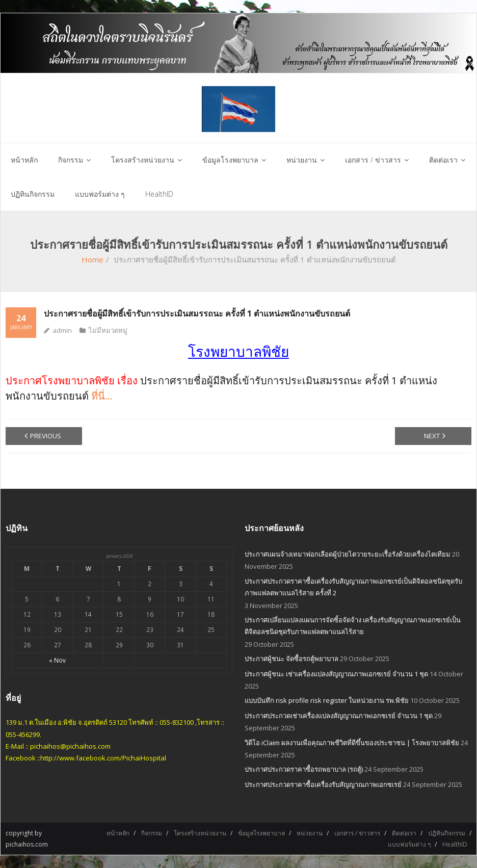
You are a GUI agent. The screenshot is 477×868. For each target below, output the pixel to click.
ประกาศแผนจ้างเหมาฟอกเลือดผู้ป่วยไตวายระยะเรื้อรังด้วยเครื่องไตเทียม (348, 554)
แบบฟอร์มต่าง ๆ (409, 844)
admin (62, 330)
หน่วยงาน (310, 833)
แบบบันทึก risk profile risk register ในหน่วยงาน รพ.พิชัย (327, 700)
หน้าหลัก (118, 833)
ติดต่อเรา (404, 833)
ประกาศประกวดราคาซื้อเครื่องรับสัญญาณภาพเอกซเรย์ (323, 784)
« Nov (57, 660)
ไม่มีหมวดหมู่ (108, 330)
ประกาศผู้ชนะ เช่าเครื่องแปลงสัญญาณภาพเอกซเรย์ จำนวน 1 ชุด (336, 674)
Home (92, 259)
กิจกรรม (152, 833)
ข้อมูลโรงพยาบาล (261, 833)
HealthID (455, 844)
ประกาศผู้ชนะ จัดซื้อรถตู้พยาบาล (291, 659)
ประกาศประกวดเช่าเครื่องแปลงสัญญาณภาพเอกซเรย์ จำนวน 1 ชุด (339, 716)
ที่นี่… (102, 396)
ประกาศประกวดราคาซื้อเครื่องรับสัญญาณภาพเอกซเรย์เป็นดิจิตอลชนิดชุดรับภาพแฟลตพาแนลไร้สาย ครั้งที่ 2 (353, 587)
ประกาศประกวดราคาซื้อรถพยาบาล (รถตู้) (304, 769)
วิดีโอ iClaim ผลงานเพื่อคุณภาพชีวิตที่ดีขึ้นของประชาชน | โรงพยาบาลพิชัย (352, 743)
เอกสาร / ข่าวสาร (357, 833)
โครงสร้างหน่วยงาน (200, 833)
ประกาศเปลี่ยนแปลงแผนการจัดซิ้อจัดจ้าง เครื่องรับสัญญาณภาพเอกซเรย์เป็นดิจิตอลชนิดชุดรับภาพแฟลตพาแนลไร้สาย (353, 626)
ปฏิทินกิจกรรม (447, 833)
